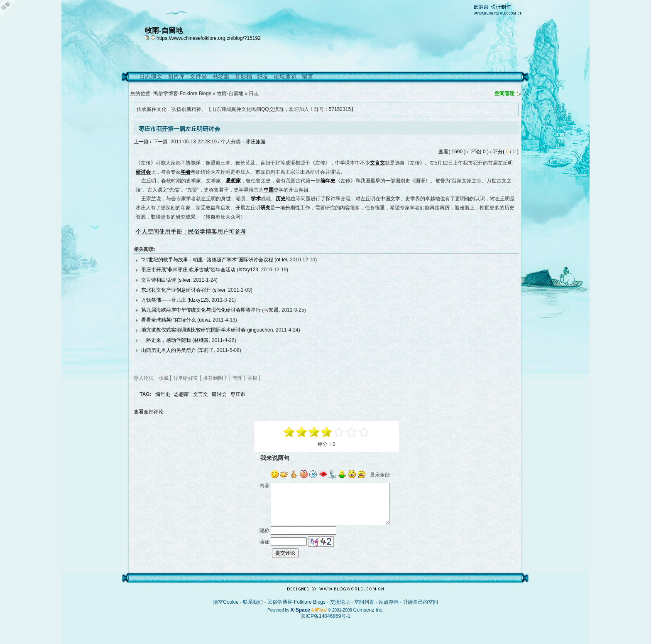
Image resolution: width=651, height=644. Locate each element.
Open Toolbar (10, 9)
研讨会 (219, 394)
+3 (352, 432)
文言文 (201, 394)
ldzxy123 (248, 270)
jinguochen (261, 330)
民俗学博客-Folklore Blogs (182, 93)
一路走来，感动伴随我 (166, 340)
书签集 (221, 76)
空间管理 (504, 93)
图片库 (176, 76)
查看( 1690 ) (452, 152)
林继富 (201, 340)
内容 (264, 486)
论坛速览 (285, 76)
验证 (264, 541)
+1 (339, 432)
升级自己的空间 (421, 602)
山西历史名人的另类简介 (169, 350)
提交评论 (285, 553)
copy (148, 37)
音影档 (243, 76)
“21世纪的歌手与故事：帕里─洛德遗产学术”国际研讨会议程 (207, 260)
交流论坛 (340, 602)
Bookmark (154, 37)
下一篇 (160, 142)
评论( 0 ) (479, 152)
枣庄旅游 (256, 142)
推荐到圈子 (215, 378)
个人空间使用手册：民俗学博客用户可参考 (191, 231)
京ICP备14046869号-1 (325, 616)
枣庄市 (238, 394)
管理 (237, 378)
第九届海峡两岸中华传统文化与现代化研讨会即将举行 (201, 310)
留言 (308, 76)
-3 (302, 432)
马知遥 (271, 310)
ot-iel (281, 260)
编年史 (163, 394)
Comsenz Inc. (368, 610)
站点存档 (389, 602)
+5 (364, 432)
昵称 (264, 531)
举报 (252, 378)
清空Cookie (226, 602)
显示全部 (380, 475)
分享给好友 (186, 378)
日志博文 (151, 76)
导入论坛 (144, 378)
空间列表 (364, 602)
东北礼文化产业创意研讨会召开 (176, 290)
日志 (254, 93)
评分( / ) (506, 152)
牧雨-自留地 (230, 93)
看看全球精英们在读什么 (169, 320)
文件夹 (198, 76)
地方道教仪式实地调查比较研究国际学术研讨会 (193, 330)
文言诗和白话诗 (159, 280)
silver (185, 280)
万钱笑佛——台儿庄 (164, 300)
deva (204, 320)
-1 (314, 432)
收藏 (164, 378)
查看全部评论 (149, 412)
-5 (289, 432)
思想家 (181, 394)
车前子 (206, 350)
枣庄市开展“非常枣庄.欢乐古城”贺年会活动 (188, 270)
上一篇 (141, 142)
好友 (263, 76)
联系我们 (253, 602)
